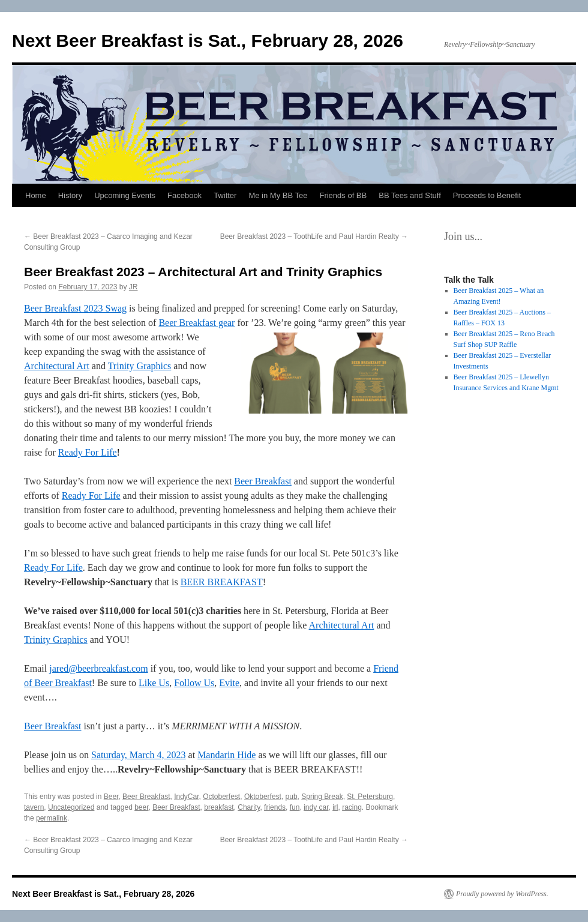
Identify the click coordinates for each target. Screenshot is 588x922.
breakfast (219, 807)
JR (133, 287)
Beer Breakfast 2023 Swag (75, 308)
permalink (52, 818)
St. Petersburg (370, 797)
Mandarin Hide (226, 755)
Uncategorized (71, 807)
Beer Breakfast (263, 481)
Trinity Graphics (140, 366)
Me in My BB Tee (278, 195)
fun (295, 807)
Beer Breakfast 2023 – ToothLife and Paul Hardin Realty (314, 237)
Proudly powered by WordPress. (502, 894)
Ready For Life (88, 452)
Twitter (225, 195)
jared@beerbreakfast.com (98, 668)
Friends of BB (343, 195)
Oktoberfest (263, 797)
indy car (316, 807)
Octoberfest (221, 797)
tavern (34, 807)
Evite (229, 683)
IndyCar (186, 797)
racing (352, 807)
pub (292, 797)
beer (141, 807)
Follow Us (194, 683)
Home (36, 195)
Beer (111, 797)
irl (335, 807)
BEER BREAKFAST (222, 582)
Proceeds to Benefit (487, 195)
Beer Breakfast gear (196, 323)
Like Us (154, 683)
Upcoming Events (125, 195)
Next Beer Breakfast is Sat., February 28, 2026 (208, 41)
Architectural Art (57, 366)
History (70, 195)
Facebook (184, 195)
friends (275, 807)
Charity (249, 807)
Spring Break (322, 797)
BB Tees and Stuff (410, 195)
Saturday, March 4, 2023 (139, 755)
